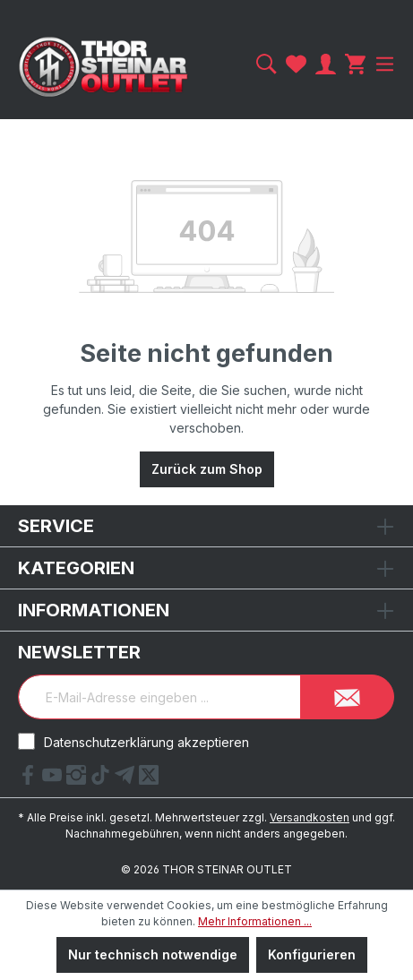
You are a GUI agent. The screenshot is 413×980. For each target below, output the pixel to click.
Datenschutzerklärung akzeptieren (146, 742)
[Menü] (383, 64)
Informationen (94, 610)
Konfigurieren (312, 954)
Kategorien (76, 568)
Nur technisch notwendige (153, 954)
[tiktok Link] (103, 779)
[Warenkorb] (355, 64)
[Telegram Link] (127, 779)
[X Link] (149, 779)
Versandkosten (310, 817)
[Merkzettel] (296, 64)
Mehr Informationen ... (255, 921)
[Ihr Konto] (326, 64)
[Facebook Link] (30, 779)
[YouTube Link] (54, 779)
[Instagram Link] (78, 779)
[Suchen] (267, 64)
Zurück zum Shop (207, 469)
